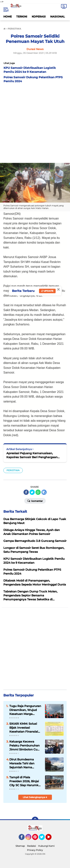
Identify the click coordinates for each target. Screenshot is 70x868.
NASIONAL (57, 17)
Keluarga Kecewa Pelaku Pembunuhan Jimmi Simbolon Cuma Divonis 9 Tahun (26, 746)
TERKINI (22, 17)
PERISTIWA (13, 470)
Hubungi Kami (46, 846)
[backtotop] (35, 820)
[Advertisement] (35, 122)
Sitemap (20, 846)
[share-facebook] (26, 492)
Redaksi (31, 846)
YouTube (51, 839)
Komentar (35, 501)
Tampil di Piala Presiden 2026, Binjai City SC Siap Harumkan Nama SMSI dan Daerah (26, 781)
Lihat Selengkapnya (35, 797)
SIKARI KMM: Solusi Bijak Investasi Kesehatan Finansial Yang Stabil (24, 728)
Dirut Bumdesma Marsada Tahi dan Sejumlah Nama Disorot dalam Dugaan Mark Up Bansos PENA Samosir (25, 763)
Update (47, 291)
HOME (8, 17)
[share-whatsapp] (38, 492)
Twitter (43, 839)
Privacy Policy (35, 850)
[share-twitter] (32, 492)
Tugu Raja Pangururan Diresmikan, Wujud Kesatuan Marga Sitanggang (25, 710)
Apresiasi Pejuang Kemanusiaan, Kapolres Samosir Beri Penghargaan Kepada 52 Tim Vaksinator (32, 455)
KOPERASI (39, 17)
